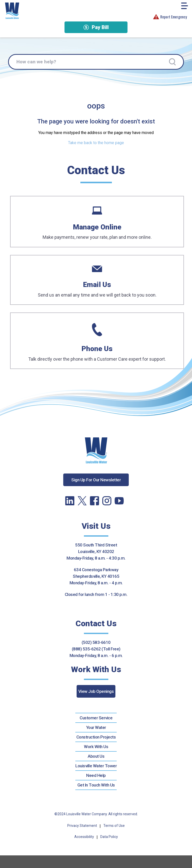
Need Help (96, 775)
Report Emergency (170, 17)
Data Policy (109, 837)
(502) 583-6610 (96, 642)
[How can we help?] (96, 62)
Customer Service (96, 718)
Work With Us (96, 747)
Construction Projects (96, 737)
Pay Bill (96, 27)
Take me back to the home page (96, 143)
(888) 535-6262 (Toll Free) (96, 649)
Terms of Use (114, 826)
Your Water (96, 727)
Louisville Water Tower (96, 766)
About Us (96, 756)
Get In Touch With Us (96, 785)
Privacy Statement (82, 826)
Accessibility (84, 837)
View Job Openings (96, 691)
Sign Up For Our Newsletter (96, 480)
